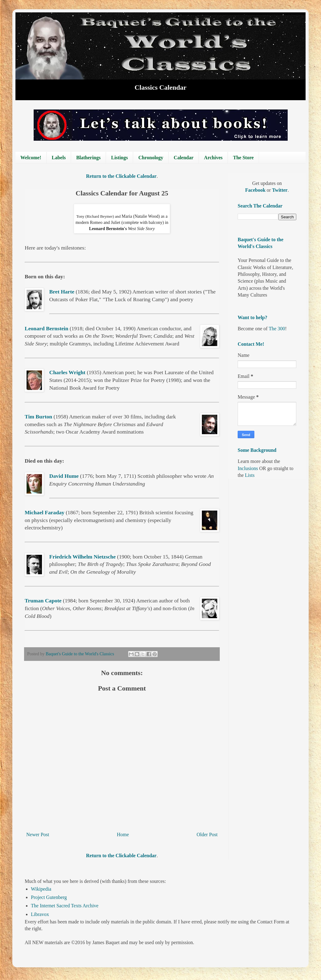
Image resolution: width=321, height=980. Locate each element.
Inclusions (248, 468)
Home (123, 834)
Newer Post (38, 834)
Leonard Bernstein (46, 328)
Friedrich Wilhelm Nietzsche (83, 557)
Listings (119, 158)
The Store (243, 158)
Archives (213, 158)
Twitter (280, 190)
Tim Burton (38, 417)
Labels (59, 158)
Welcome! (31, 158)
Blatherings (88, 158)
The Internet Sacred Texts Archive (65, 906)
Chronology (151, 158)
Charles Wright (67, 372)
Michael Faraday (45, 512)
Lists (250, 475)
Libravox (40, 914)
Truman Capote (43, 601)
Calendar (184, 158)
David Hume (64, 476)
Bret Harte (62, 292)
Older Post (207, 834)
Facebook (256, 190)
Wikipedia (41, 889)
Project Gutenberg (49, 897)
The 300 (277, 329)
